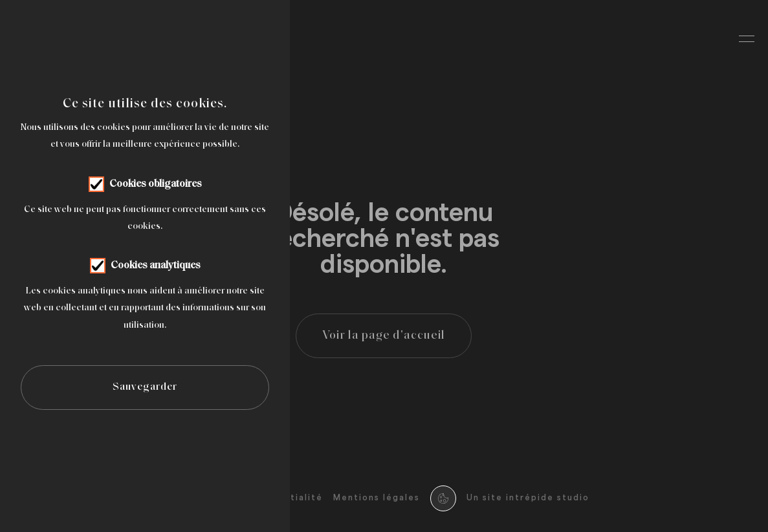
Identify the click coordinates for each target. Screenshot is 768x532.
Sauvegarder (145, 387)
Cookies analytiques (156, 266)
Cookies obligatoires (156, 184)
